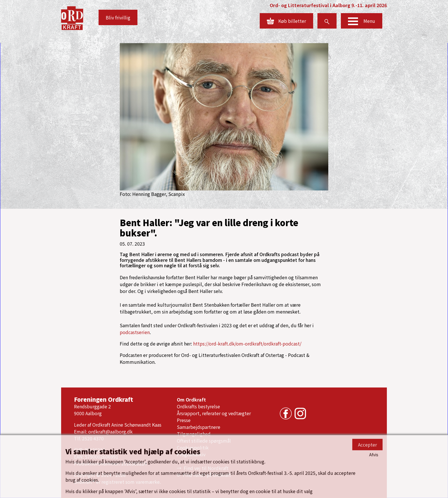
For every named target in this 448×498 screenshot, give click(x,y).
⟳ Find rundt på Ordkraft (204, 475)
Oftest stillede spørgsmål (204, 441)
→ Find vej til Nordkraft (203, 468)
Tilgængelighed (194, 434)
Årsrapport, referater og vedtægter (214, 413)
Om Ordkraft (191, 399)
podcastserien (135, 332)
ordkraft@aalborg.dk (110, 431)
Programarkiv (191, 454)
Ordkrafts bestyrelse (198, 406)
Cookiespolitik (193, 447)
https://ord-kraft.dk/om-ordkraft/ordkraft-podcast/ (247, 344)
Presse (184, 420)
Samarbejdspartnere (199, 427)
